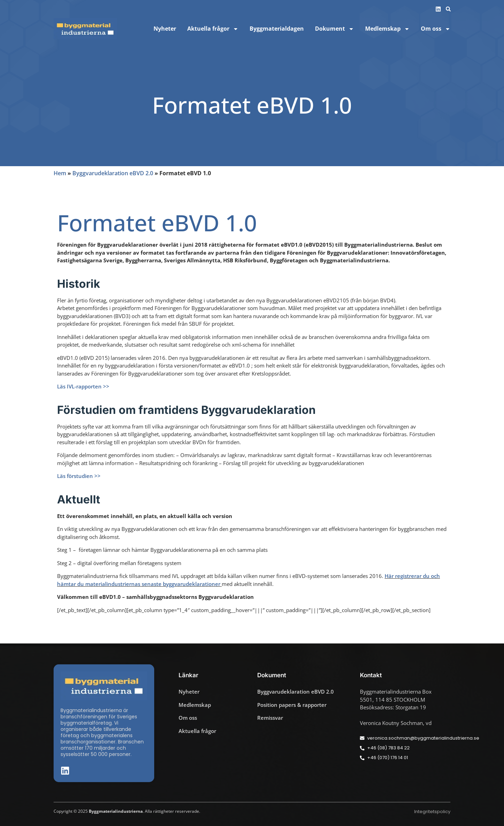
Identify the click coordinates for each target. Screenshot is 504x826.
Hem (60, 173)
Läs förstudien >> (79, 476)
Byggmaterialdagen (277, 29)
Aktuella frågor (213, 29)
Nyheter (165, 29)
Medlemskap (387, 29)
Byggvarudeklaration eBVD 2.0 (113, 173)
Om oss (436, 29)
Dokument (334, 29)
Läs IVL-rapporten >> (83, 386)
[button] (448, 9)
